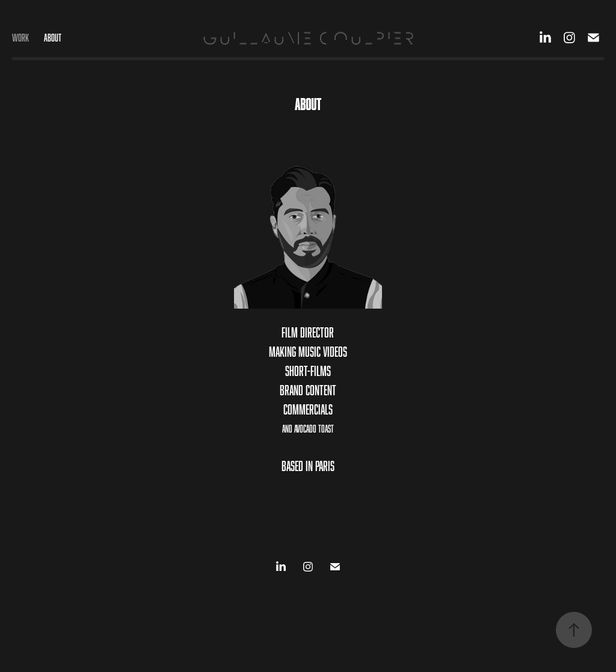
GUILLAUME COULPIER (308, 38)
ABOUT (53, 38)
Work (20, 38)
